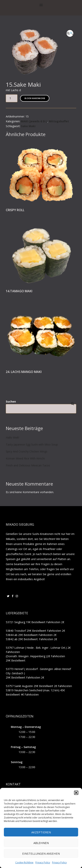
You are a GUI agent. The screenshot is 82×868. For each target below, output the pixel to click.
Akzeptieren (41, 832)
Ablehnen (41, 843)
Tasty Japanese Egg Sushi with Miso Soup (32, 444)
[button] (76, 793)
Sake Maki (28, 126)
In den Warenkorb (35, 98)
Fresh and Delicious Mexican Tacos (28, 465)
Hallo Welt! (12, 437)
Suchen (11, 401)
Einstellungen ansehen (41, 853)
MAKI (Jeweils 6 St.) (34, 121)
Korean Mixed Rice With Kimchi (25, 458)
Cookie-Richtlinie (24, 862)
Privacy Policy (43, 862)
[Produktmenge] (12, 98)
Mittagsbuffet (59, 121)
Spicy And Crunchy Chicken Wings (27, 451)
